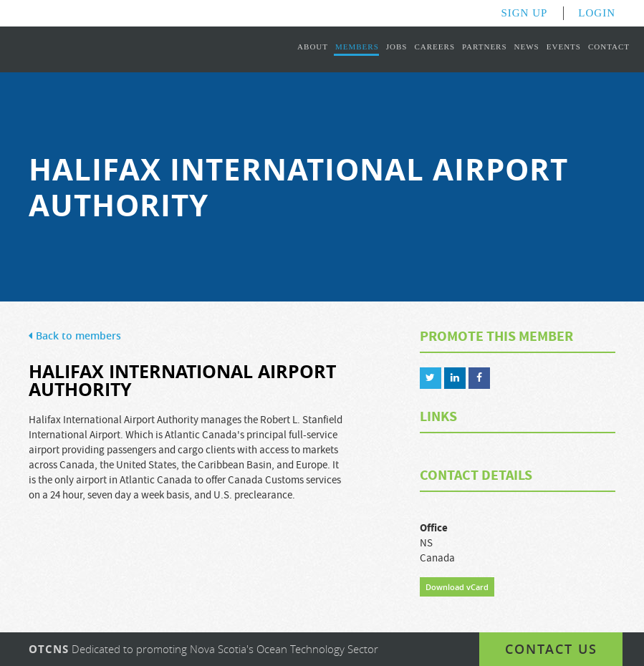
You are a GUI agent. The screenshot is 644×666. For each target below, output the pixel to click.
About (313, 47)
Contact (609, 47)
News (527, 47)
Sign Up (524, 13)
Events (564, 47)
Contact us (551, 649)
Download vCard (457, 587)
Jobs (397, 47)
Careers (434, 47)
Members (357, 47)
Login (597, 13)
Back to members (75, 336)
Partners (485, 47)
